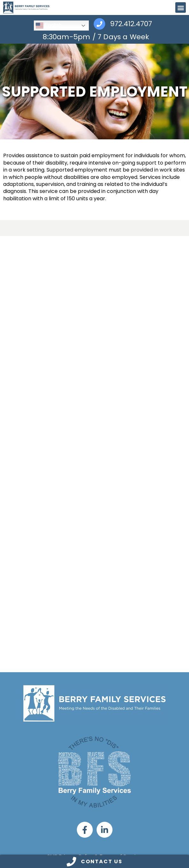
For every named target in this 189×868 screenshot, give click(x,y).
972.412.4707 (131, 24)
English (49, 26)
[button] (181, 7)
